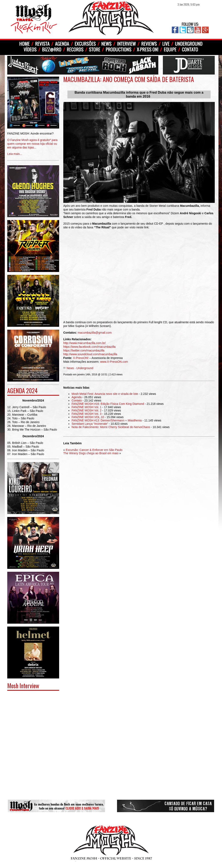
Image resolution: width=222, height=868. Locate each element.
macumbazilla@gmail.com (95, 333)
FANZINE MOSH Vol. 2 (87, 410)
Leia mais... (33, 141)
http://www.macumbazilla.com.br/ (85, 343)
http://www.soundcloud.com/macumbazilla (90, 354)
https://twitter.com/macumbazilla (84, 350)
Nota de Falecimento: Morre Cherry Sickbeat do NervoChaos (111, 427)
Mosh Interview (23, 686)
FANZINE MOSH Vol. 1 (87, 407)
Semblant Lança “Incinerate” (90, 424)
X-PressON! (81, 358)
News (70, 368)
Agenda (77, 397)
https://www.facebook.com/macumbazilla (89, 347)
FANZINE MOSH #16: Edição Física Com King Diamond (108, 404)
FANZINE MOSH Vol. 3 (87, 414)
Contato (77, 400)
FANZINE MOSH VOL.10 (88, 417)
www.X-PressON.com (114, 362)
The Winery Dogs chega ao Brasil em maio (91, 453)
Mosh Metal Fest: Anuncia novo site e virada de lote (105, 394)
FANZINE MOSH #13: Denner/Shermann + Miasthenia (107, 420)
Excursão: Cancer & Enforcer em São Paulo (94, 450)
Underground (85, 368)
